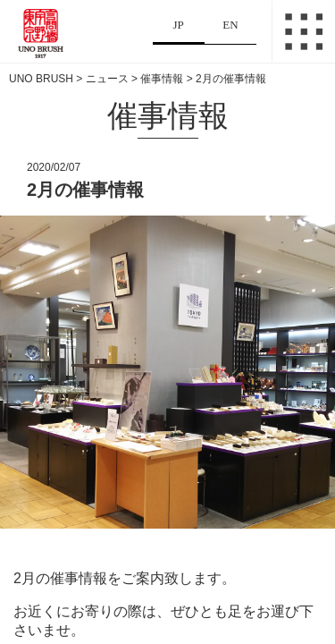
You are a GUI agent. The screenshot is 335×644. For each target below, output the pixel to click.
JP (179, 25)
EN (230, 25)
